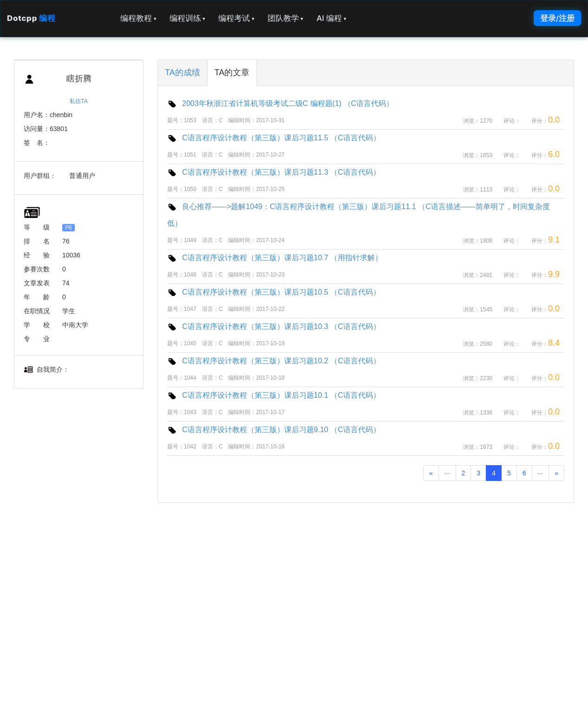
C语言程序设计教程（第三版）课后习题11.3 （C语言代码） (274, 172)
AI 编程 (331, 18)
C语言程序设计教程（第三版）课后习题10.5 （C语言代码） (274, 292)
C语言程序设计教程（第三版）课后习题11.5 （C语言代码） (274, 138)
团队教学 (286, 18)
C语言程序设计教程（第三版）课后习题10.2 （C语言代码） (274, 361)
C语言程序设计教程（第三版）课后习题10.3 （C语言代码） (274, 326)
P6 (69, 228)
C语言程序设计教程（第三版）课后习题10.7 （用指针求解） (275, 258)
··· (447, 473)
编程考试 (236, 18)
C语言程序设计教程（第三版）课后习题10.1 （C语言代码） (274, 395)
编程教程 (138, 18)
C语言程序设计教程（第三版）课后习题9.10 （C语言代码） (274, 430)
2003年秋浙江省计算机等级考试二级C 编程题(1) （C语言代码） (280, 103)
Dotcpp (31, 18)
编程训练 (188, 18)
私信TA (78, 101)
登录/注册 (557, 18)
